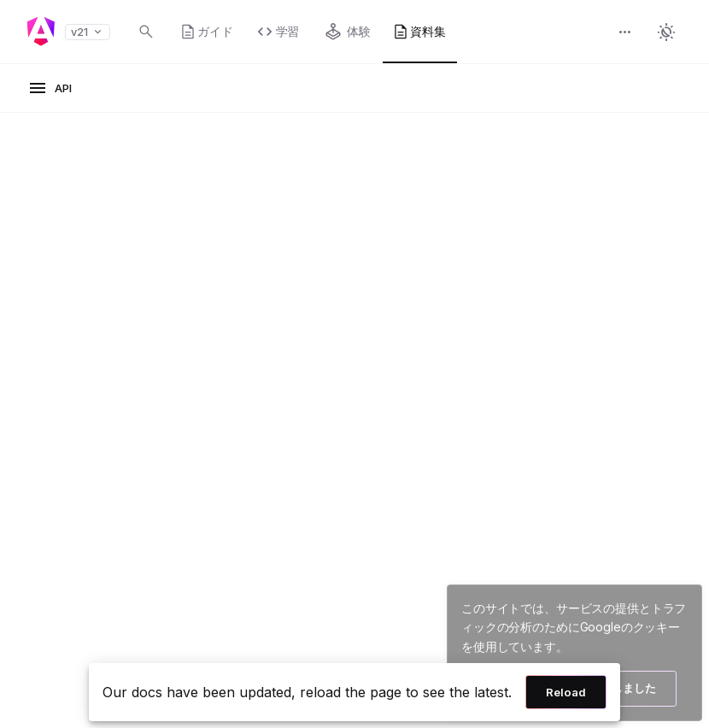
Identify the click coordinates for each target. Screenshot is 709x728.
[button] (625, 34)
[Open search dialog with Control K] (146, 32)
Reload (566, 692)
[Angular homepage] (41, 32)
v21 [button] (88, 32)
